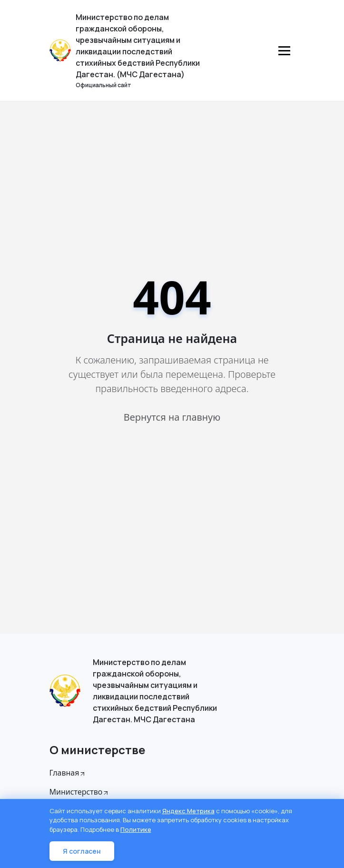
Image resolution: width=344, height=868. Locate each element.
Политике (136, 829)
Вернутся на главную (172, 417)
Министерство (80, 792)
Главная (68, 773)
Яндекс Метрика (188, 811)
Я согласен (82, 851)
